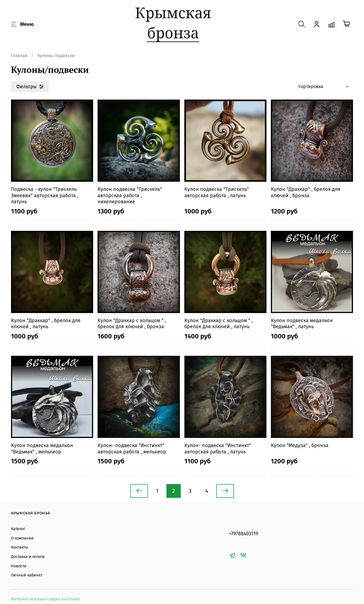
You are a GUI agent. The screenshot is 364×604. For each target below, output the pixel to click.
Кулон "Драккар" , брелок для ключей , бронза (306, 192)
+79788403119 (244, 534)
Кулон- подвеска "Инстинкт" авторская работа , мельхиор (132, 449)
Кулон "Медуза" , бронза (300, 445)
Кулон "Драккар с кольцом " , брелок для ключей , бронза (132, 324)
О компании (22, 538)
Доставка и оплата (28, 557)
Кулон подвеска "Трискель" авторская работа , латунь (217, 192)
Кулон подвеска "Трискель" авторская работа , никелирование (130, 195)
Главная (19, 56)
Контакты (20, 547)
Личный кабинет (27, 575)
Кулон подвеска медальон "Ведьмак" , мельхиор (42, 449)
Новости (19, 566)
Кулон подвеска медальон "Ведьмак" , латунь (302, 324)
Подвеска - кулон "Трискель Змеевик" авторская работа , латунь (45, 195)
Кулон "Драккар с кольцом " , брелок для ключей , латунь (219, 324)
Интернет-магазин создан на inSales (45, 599)
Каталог (18, 529)
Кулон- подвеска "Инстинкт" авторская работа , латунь (218, 449)
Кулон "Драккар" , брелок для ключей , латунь (46, 324)
